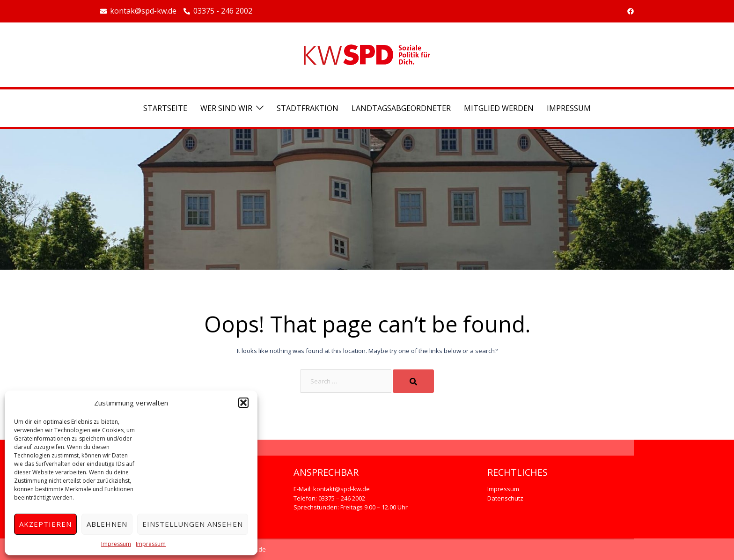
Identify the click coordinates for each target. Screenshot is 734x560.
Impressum (116, 544)
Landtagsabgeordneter (401, 108)
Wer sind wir (226, 108)
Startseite (165, 108)
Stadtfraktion (308, 108)
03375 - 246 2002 (218, 11)
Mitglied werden (499, 108)
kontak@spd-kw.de (138, 11)
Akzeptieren (45, 524)
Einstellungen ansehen (193, 524)
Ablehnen (107, 524)
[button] (243, 403)
